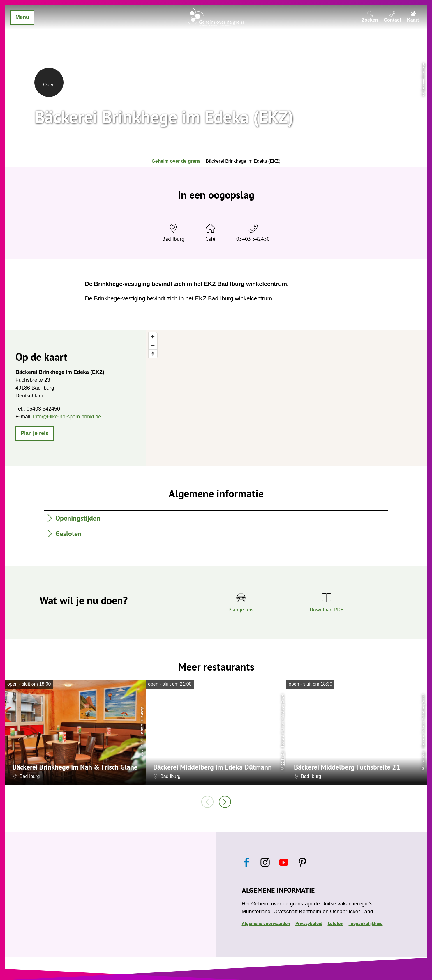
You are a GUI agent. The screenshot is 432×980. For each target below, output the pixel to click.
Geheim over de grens (176, 161)
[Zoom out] (153, 345)
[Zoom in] (153, 337)
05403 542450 (253, 239)
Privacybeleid (309, 923)
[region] (286, 398)
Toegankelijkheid (366, 923)
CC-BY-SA (142, 746)
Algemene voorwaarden (266, 923)
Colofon (336, 923)
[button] (35, 433)
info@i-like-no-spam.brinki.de (67, 417)
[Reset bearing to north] (153, 354)
